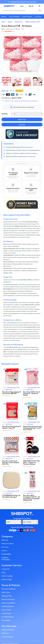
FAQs (3, 572)
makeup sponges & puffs (13, 388)
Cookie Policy (6, 613)
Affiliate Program (8, 630)
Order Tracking (7, 576)
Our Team (5, 547)
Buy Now (22, 125)
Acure (23, 29)
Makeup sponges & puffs (33, 22)
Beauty (4, 17)
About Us (5, 540)
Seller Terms (6, 592)
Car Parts (38, 17)
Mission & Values (8, 544)
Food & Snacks (27, 17)
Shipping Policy (7, 596)
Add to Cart (22, 119)
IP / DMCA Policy (8, 617)
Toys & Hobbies (14, 17)
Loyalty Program (7, 637)
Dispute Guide (7, 579)
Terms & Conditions (9, 589)
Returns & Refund (8, 599)
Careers (4, 550)
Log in (22, 6)
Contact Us (5, 569)
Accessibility (6, 620)
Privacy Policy (6, 610)
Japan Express (10, 29)
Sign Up (31, 6)
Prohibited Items (8, 606)
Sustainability (6, 554)
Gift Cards (5, 633)
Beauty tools (19, 22)
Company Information (6, 558)
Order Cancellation (8, 603)
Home (3, 22)
